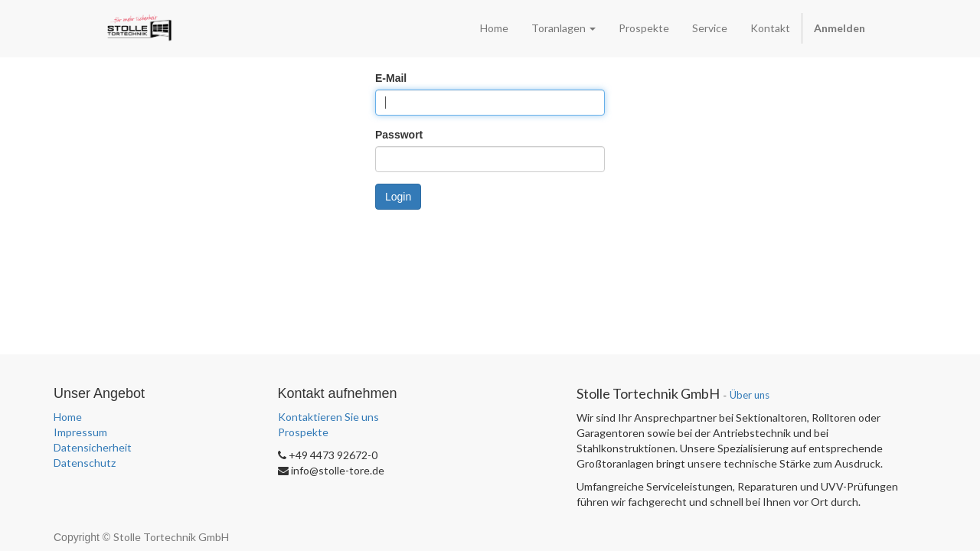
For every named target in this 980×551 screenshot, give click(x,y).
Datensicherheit (93, 447)
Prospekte (303, 432)
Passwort (399, 135)
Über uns (750, 395)
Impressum (80, 432)
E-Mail (391, 78)
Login (398, 197)
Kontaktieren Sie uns (328, 417)
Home (68, 417)
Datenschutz (85, 463)
